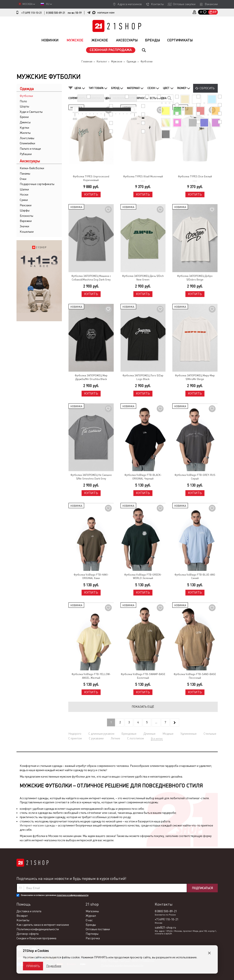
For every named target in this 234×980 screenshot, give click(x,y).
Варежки (26, 221)
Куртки (24, 128)
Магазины (92, 911)
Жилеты (25, 133)
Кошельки (27, 232)
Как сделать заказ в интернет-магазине (43, 925)
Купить (91, 194)
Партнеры (92, 934)
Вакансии (211, 4)
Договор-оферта (28, 934)
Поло (23, 101)
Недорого (75, 734)
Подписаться (202, 888)
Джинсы (25, 122)
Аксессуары (127, 40)
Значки (24, 226)
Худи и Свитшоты (31, 112)
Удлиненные (189, 734)
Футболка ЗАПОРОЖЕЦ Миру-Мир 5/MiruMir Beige (195, 377)
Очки (23, 179)
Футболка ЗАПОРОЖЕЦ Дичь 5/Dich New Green (143, 278)
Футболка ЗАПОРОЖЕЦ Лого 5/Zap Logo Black (143, 377)
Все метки (157, 739)
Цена (108, 98)
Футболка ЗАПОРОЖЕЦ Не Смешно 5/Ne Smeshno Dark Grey (91, 477)
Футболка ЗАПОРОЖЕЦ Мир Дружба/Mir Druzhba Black (91, 377)
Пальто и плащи (30, 149)
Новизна (96, 98)
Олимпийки (27, 143)
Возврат (22, 916)
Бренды (152, 40)
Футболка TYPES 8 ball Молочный (143, 176)
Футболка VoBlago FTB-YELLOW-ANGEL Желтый (91, 676)
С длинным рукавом (101, 734)
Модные (168, 734)
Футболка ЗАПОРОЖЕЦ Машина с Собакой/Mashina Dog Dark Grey (91, 278)
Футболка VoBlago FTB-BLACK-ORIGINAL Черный (143, 477)
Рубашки (26, 154)
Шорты (24, 106)
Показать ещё (143, 707)
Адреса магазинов (130, 4)
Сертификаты (180, 40)
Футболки (26, 96)
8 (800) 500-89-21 (56, 13)
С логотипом (136, 738)
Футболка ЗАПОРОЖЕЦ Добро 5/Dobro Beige (195, 278)
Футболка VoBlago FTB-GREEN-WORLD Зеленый (143, 577)
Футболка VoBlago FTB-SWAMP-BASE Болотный (143, 676)
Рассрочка (93, 938)
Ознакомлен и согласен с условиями (55, 895)
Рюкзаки (26, 205)
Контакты (157, 4)
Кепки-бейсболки (32, 168)
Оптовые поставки (98, 929)
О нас (89, 920)
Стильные (210, 734)
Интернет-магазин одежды (37, 825)
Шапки (24, 189)
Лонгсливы (27, 138)
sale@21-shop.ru (165, 927)
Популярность (138, 98)
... (156, 722)
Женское (100, 40)
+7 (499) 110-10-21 (31, 13)
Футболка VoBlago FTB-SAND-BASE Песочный (195, 676)
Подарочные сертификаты (37, 184)
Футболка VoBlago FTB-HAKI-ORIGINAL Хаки (91, 577)
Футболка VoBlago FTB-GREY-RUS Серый (195, 477)
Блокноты (26, 216)
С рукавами (96, 738)
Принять (33, 966)
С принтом (75, 738)
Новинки (50, 40)
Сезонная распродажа (111, 50)
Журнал (91, 916)
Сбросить (207, 88)
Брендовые (129, 734)
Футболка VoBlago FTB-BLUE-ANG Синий (195, 577)
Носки (24, 194)
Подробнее (54, 966)
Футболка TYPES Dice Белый (195, 176)
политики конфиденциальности (73, 895)
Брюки (24, 117)
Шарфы (25, 210)
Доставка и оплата (29, 911)
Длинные (149, 734)
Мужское (75, 40)
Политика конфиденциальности (38, 929)
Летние (115, 738)
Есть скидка (158, 98)
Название (120, 98)
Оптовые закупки (184, 4)
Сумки (24, 200)
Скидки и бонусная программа (36, 938)
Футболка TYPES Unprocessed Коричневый (91, 178)
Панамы (25, 173)
